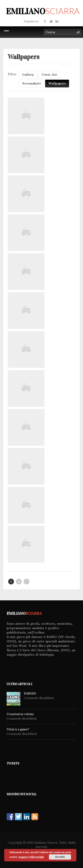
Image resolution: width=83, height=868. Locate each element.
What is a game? (18, 730)
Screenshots (31, 83)
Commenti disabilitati (39, 698)
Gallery (28, 75)
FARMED (30, 694)
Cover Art (49, 75)
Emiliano (43, 11)
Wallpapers (57, 83)
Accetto (60, 857)
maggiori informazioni (31, 857)
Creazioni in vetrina (20, 714)
